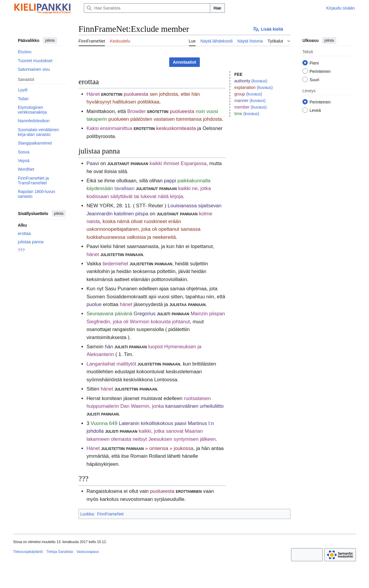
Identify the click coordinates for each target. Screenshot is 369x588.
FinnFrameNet (110, 514)
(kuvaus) (260, 81)
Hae (217, 8)
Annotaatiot (185, 62)
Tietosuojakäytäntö (28, 552)
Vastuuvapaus (88, 552)
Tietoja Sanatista (60, 552)
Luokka (87, 514)
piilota (50, 40)
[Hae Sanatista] (147, 8)
